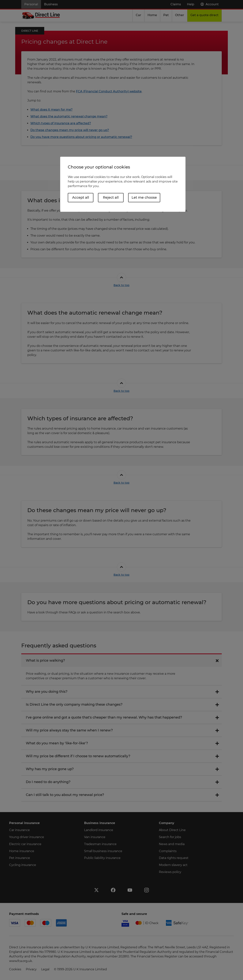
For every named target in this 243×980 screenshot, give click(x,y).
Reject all (111, 198)
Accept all (81, 198)
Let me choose (144, 198)
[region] (123, 184)
